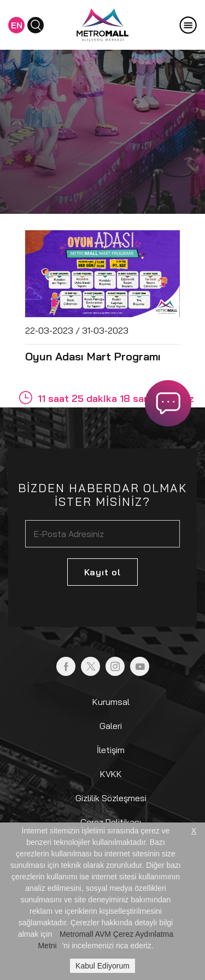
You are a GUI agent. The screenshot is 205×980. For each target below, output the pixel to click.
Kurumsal (111, 702)
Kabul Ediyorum (102, 966)
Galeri (111, 726)
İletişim (111, 750)
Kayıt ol (102, 572)
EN (17, 25)
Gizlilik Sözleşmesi (111, 798)
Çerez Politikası (111, 822)
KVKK (111, 774)
